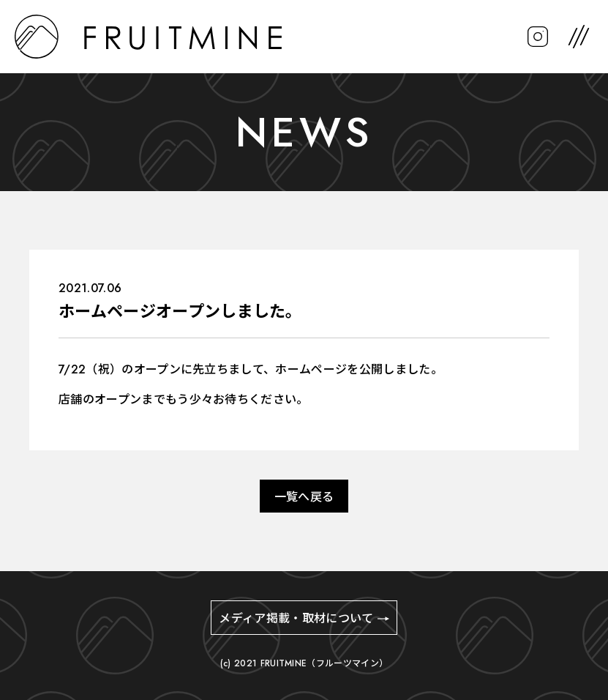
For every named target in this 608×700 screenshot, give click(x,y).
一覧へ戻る (304, 497)
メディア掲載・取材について (296, 618)
